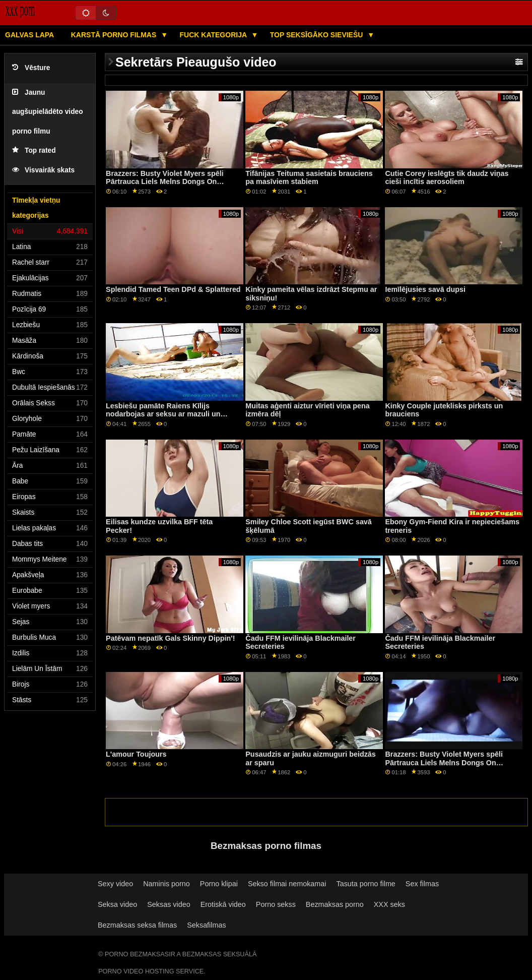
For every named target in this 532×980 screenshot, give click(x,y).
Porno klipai (219, 884)
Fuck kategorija (214, 35)
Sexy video (115, 884)
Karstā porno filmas (115, 35)
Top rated (34, 150)
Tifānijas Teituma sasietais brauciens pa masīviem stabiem (309, 178)
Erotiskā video (223, 904)
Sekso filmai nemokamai (287, 884)
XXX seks (389, 904)
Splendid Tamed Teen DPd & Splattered (173, 289)
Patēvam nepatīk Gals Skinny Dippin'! (170, 638)
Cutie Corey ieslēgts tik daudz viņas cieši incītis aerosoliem (447, 178)
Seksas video (169, 904)
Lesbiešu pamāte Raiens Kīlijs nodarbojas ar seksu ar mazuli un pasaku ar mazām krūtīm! (163, 414)
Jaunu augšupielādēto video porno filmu (48, 112)
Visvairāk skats (43, 170)
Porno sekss (276, 904)
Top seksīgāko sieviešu (318, 35)
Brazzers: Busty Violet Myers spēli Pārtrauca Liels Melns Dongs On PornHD (165, 182)
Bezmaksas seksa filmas (137, 925)
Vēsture (31, 68)
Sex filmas (422, 884)
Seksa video (117, 904)
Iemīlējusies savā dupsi (425, 289)
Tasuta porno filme (366, 884)
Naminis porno (167, 884)
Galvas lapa (29, 35)
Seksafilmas (206, 925)
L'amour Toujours (136, 754)
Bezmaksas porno (335, 904)
